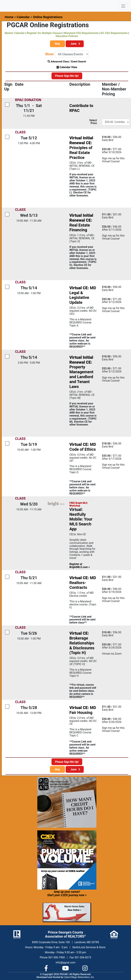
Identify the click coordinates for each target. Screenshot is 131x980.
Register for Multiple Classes (44, 33)
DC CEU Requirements (114, 33)
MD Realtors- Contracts (83, 583)
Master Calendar (15, 33)
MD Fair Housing (83, 710)
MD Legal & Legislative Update (83, 295)
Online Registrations (48, 17)
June (75, 44)
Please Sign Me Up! (67, 76)
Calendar (23, 17)
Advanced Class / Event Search (67, 62)
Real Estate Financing (81, 223)
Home (9, 17)
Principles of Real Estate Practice (81, 148)
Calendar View (67, 67)
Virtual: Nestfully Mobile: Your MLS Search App (81, 519)
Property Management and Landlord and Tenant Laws (81, 372)
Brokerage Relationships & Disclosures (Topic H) (82, 643)
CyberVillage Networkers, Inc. (79, 977)
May (57, 44)
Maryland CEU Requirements (81, 33)
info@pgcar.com (65, 963)
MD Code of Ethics (83, 447)
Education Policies (67, 36)
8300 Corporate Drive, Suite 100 (51, 942)
